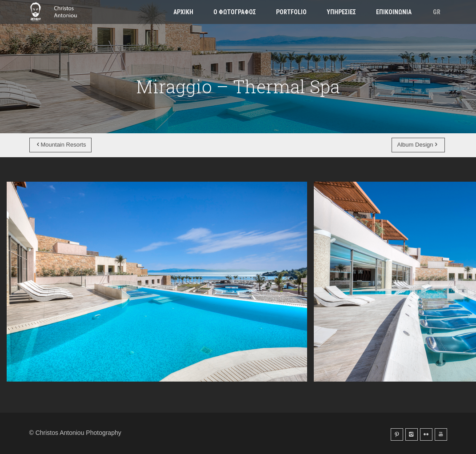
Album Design (418, 145)
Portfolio (291, 12)
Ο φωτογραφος (235, 12)
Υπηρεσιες (341, 12)
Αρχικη (183, 12)
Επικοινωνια (394, 12)
